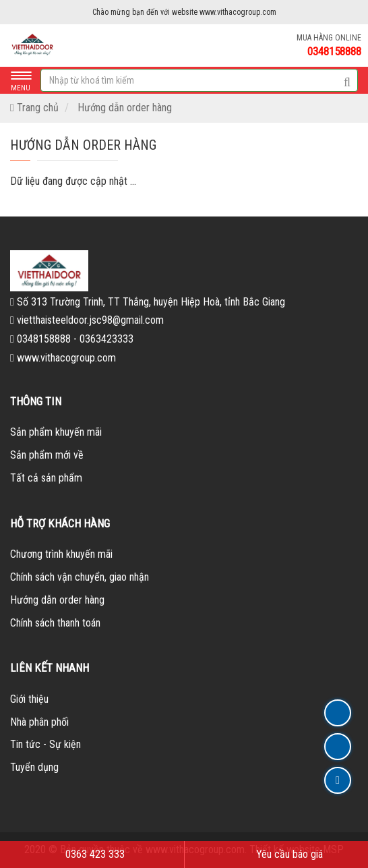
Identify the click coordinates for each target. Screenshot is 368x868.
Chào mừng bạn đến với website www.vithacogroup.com (184, 12)
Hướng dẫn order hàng (125, 108)
